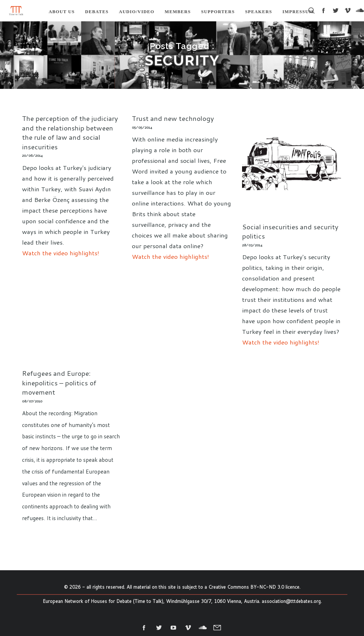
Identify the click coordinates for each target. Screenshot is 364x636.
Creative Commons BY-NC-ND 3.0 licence (254, 587)
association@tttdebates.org (291, 601)
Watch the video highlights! (61, 253)
